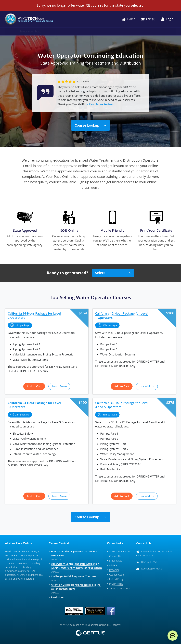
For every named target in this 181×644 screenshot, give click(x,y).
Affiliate (113, 565)
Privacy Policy (116, 584)
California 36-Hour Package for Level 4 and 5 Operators (122, 405)
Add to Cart (34, 386)
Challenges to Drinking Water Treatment (74, 576)
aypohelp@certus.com (152, 569)
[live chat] (173, 636)
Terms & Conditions (120, 588)
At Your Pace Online (120, 551)
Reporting (114, 570)
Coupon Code (117, 575)
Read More (57, 597)
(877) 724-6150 (149, 562)
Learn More (59, 386)
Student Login (117, 561)
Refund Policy (116, 579)
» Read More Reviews (100, 104)
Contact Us (115, 556)
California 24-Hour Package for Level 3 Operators (34, 405)
